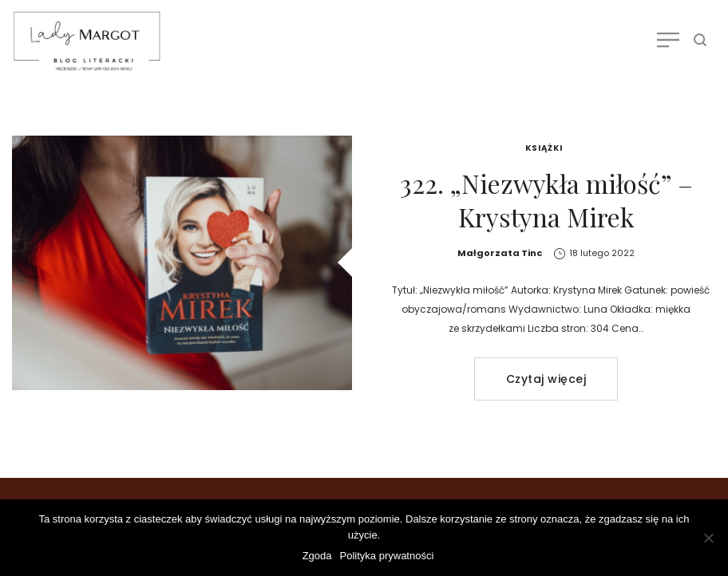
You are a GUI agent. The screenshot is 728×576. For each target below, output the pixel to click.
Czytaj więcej (546, 379)
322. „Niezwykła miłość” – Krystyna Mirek (546, 200)
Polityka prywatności (387, 556)
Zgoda (317, 556)
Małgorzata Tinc (500, 253)
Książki (544, 148)
